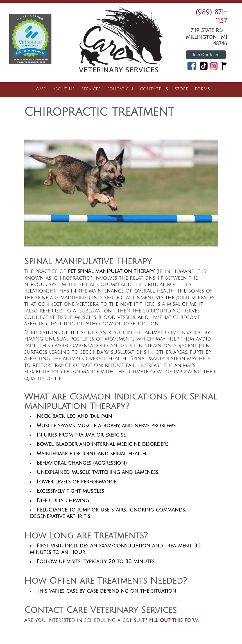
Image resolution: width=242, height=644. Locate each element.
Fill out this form (174, 620)
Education (120, 89)
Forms (202, 89)
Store (181, 89)
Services (91, 89)
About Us (63, 89)
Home (39, 89)
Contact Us (154, 89)
